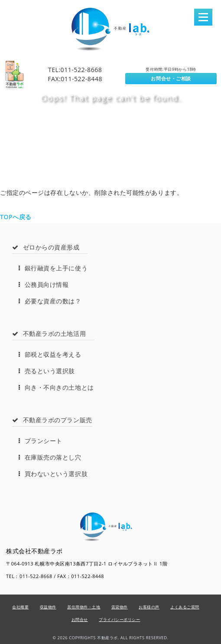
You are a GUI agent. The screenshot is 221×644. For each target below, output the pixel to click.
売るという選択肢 (47, 371)
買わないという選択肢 (53, 474)
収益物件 (48, 607)
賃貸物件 (120, 607)
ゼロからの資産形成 (46, 247)
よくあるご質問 (185, 607)
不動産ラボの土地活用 (49, 333)
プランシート (41, 441)
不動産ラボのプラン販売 (52, 420)
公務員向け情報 (44, 284)
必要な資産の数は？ (50, 301)
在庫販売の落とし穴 (50, 457)
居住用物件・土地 (84, 607)
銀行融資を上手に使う (53, 268)
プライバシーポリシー (120, 619)
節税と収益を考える (50, 354)
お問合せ (80, 619)
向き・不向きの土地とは (56, 387)
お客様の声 (149, 607)
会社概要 (20, 607)
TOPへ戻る (16, 217)
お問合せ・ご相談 (171, 78)
